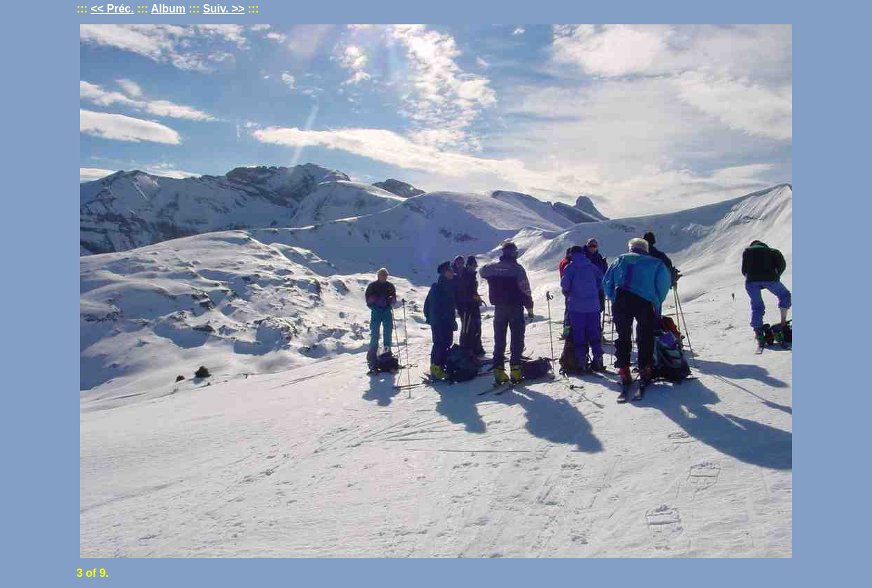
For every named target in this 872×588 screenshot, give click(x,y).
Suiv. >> (224, 9)
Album (168, 9)
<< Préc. (112, 9)
